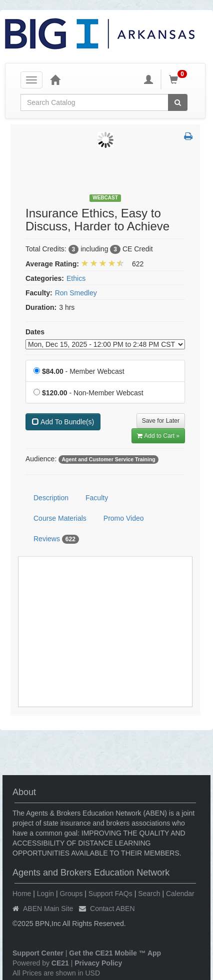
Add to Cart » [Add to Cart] (158, 436)
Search (149, 894)
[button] (188, 137)
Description (51, 498)
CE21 (60, 963)
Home (22, 894)
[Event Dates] (105, 344)
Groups (71, 894)
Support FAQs (110, 894)
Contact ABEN (112, 909)
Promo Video (124, 518)
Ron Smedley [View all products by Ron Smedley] (76, 293)
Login (45, 894)
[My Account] (148, 79)
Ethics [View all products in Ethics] (76, 278)
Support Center (38, 953)
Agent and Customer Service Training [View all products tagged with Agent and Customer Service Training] (108, 459)
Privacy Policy (98, 963)
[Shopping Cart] (179, 79)
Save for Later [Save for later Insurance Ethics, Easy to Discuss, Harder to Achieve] (161, 421)
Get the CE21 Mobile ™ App (115, 953)
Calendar (180, 894)
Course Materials (60, 518)
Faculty (97, 498)
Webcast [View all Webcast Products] (105, 198)
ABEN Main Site (48, 909)
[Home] (55, 79)
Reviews (56, 539)
